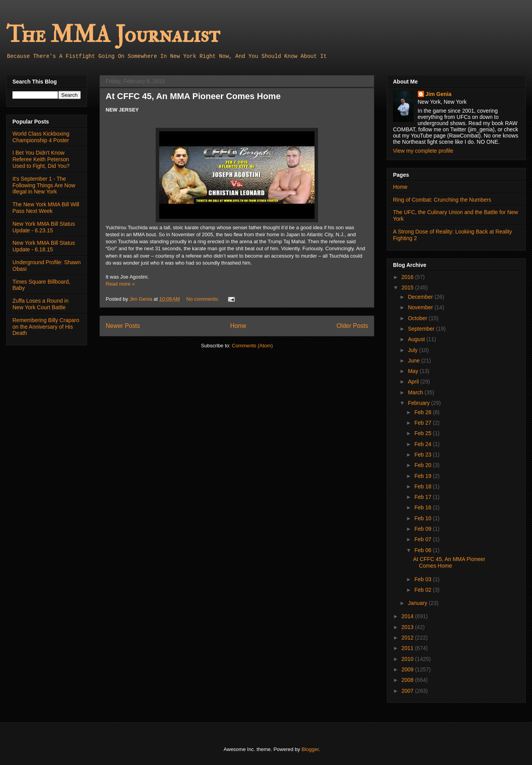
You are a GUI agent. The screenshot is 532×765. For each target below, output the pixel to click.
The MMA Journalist (113, 35)
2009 (408, 669)
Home (238, 326)
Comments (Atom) (252, 346)
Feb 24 (423, 444)
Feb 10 (423, 518)
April (414, 382)
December (421, 297)
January (418, 603)
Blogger (310, 749)
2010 (408, 659)
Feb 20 (423, 465)
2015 (408, 288)
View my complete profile (423, 151)
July (413, 350)
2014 (408, 616)
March (416, 392)
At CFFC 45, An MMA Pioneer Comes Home (193, 96)
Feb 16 (423, 507)
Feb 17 (423, 497)
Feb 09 (423, 529)
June (414, 361)
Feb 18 (423, 486)
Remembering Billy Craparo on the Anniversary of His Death (46, 327)
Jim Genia (439, 94)
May (414, 371)
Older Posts (352, 326)
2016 (408, 277)
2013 (408, 627)
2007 (408, 691)
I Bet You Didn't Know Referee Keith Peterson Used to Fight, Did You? (41, 159)
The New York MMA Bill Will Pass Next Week (46, 208)
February (419, 403)
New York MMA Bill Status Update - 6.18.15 (44, 246)
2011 (408, 648)
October (418, 318)
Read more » (120, 284)
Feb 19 (423, 476)
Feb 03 (423, 579)
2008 (408, 680)
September (422, 329)
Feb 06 (423, 550)
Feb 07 (423, 539)
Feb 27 (423, 423)
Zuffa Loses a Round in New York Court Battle (41, 304)
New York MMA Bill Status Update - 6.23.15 (44, 227)
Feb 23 (423, 455)
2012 (408, 638)
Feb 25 (423, 433)
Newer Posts (123, 326)
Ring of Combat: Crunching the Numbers (442, 200)
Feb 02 (423, 590)
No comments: (203, 299)
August (417, 339)
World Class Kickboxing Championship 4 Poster (41, 137)
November (421, 307)
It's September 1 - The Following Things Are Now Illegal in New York (44, 185)
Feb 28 (423, 412)
